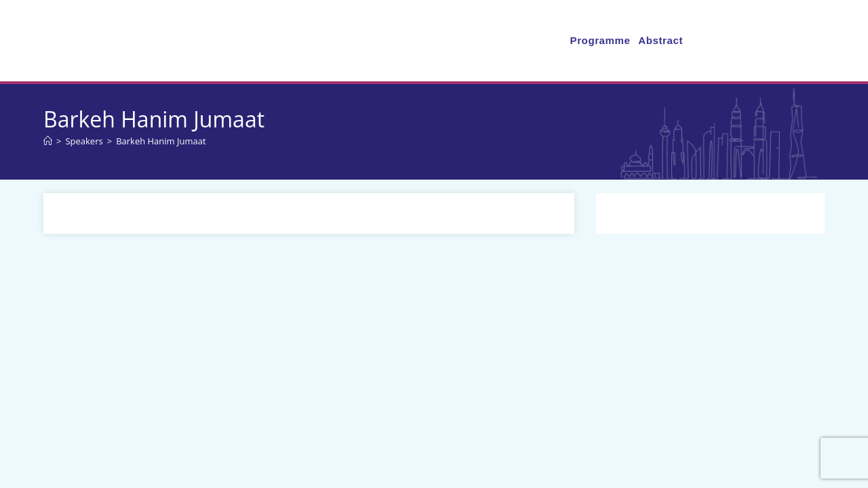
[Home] (48, 141)
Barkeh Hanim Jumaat (161, 141)
